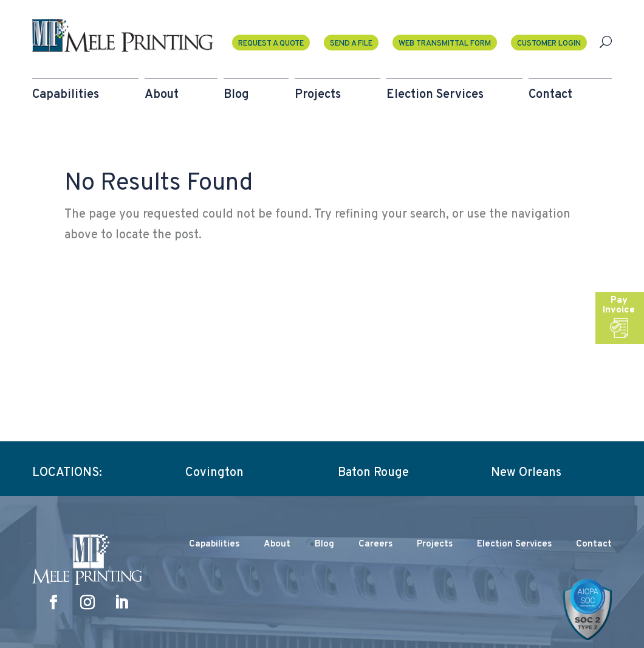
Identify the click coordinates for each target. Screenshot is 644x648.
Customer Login (549, 44)
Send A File (351, 44)
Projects (435, 544)
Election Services (514, 544)
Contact (594, 544)
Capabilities (214, 544)
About (277, 544)
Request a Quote (271, 44)
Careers (375, 544)
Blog (324, 544)
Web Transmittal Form (445, 44)
